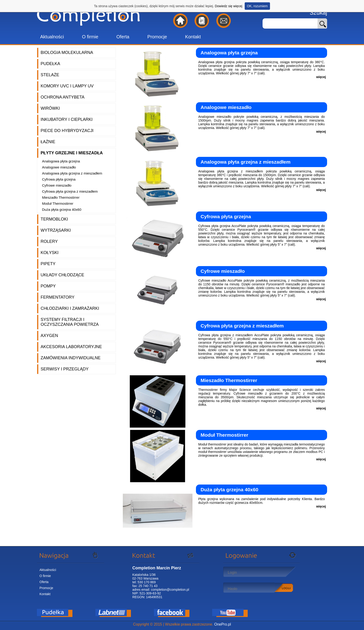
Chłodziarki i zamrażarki (70, 308)
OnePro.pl (223, 624)
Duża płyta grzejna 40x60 (62, 209)
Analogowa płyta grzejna (61, 161)
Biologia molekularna (67, 53)
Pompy (48, 286)
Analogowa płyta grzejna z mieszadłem (72, 173)
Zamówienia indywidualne (71, 358)
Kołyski (50, 253)
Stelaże (50, 75)
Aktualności (52, 37)
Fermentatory (58, 297)
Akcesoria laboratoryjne (71, 347)
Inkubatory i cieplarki (67, 119)
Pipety (48, 264)
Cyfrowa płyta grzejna (59, 179)
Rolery (49, 241)
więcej (321, 77)
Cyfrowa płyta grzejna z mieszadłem (70, 191)
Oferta (123, 37)
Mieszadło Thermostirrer (61, 197)
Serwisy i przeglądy (65, 369)
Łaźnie (48, 142)
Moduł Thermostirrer (58, 203)
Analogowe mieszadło (59, 167)
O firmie (90, 37)
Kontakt (193, 37)
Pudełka (50, 64)
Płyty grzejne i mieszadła (72, 153)
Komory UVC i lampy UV (67, 86)
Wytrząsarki (56, 230)
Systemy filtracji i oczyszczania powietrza (70, 322)
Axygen (49, 336)
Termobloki (54, 219)
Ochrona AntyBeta (63, 97)
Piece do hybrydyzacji (67, 131)
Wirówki (50, 108)
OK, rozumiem (257, 6)
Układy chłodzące (62, 275)
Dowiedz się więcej (228, 6)
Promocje (157, 37)
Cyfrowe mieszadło (57, 185)
